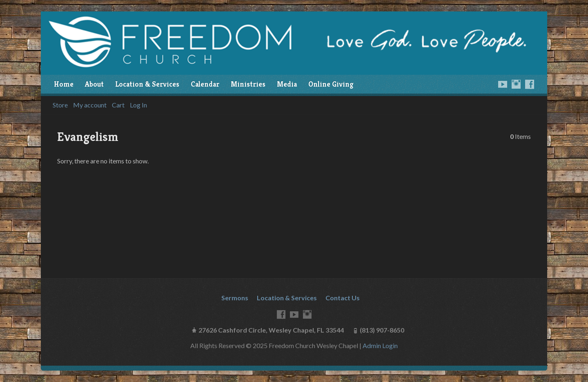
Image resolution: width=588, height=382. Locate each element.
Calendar (205, 84)
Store (60, 105)
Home (64, 84)
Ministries (248, 84)
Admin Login (380, 345)
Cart (118, 105)
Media (287, 84)
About (94, 84)
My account (90, 105)
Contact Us (343, 298)
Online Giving (331, 84)
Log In (138, 105)
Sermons (235, 298)
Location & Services (147, 84)
